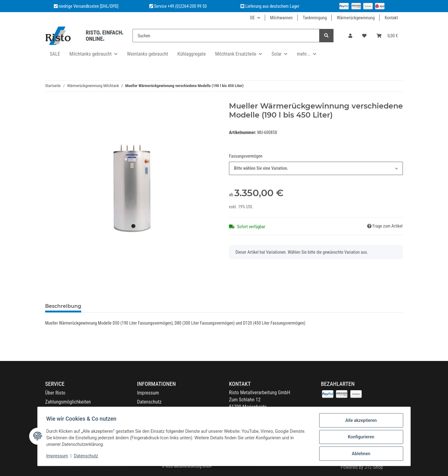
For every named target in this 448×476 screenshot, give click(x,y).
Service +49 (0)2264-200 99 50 (180, 6)
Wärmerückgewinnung (356, 18)
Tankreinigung (315, 18)
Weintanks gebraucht (147, 54)
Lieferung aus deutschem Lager (270, 6)
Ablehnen (359, 454)
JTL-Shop (374, 467)
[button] (350, 36)
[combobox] (316, 168)
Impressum (148, 393)
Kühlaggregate (191, 54)
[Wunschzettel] (364, 36)
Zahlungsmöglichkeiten (68, 402)
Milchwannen (281, 18)
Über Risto (55, 393)
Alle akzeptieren (359, 422)
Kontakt (391, 18)
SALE (55, 54)
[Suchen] (226, 36)
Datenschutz (149, 402)
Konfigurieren (359, 438)
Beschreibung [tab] (63, 306)
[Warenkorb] (387, 36)
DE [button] (252, 18)
